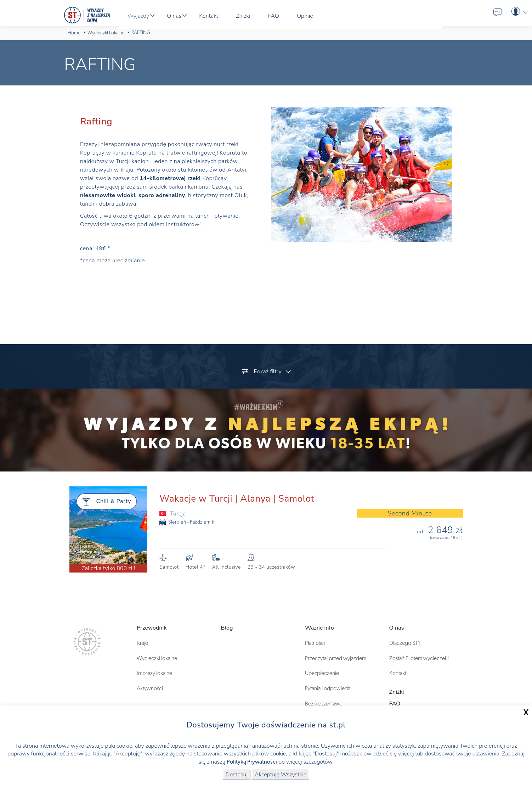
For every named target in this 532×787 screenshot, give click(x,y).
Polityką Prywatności (252, 762)
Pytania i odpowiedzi (328, 688)
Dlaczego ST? (405, 643)
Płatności (315, 643)
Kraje (142, 643)
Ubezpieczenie (322, 673)
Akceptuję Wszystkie (281, 775)
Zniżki (397, 692)
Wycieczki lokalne (157, 658)
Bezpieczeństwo (324, 704)
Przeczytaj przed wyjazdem (336, 658)
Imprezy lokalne (154, 673)
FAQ (395, 704)
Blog (227, 628)
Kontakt (398, 673)
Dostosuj (237, 775)
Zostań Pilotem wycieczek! (419, 658)
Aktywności (150, 688)
